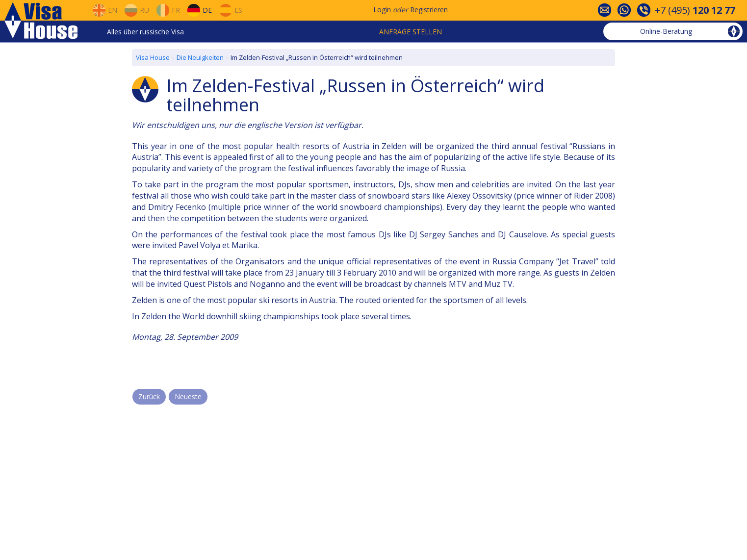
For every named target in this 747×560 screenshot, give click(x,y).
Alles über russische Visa (145, 32)
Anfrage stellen (411, 32)
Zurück (149, 396)
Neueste (188, 396)
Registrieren (429, 10)
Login (382, 10)
